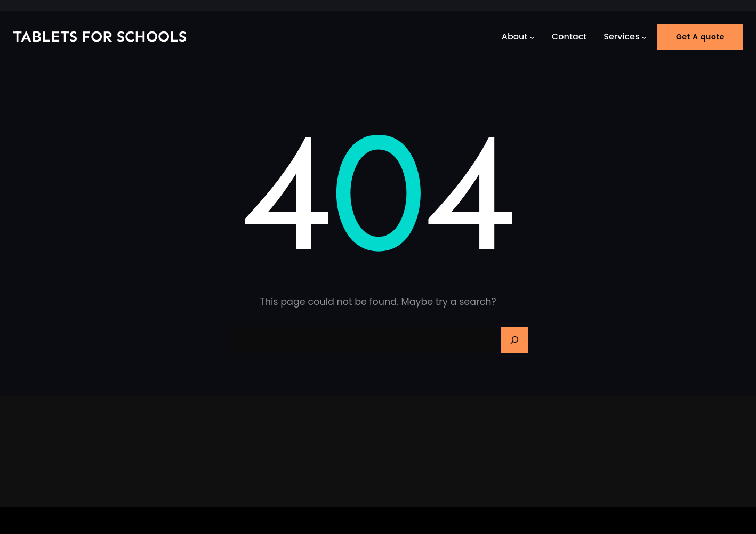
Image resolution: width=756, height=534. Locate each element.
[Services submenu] (644, 37)
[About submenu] (532, 37)
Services (621, 37)
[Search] (514, 340)
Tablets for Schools (100, 37)
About (515, 37)
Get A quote (700, 37)
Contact (569, 37)
